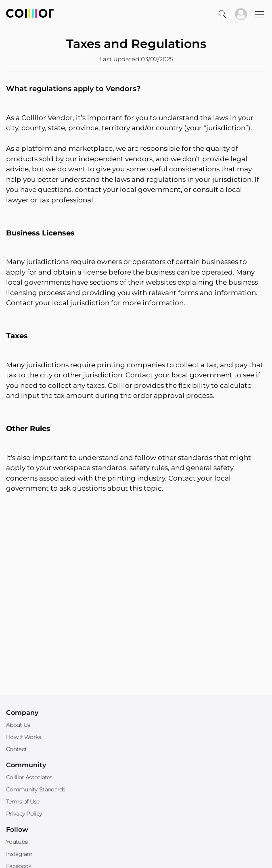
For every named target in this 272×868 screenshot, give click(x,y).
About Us (18, 725)
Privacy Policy (24, 814)
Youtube (17, 842)
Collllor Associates (29, 777)
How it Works (24, 737)
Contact (16, 749)
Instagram (19, 854)
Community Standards (36, 789)
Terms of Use (23, 801)
